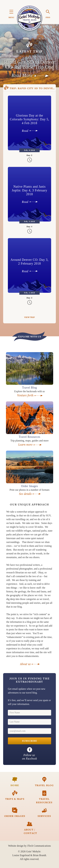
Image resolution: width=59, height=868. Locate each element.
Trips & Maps (15, 795)
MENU (11, 15)
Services (44, 813)
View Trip (29, 317)
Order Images (15, 813)
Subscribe (29, 741)
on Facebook (29, 754)
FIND (48, 14)
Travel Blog (44, 782)
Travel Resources (44, 797)
